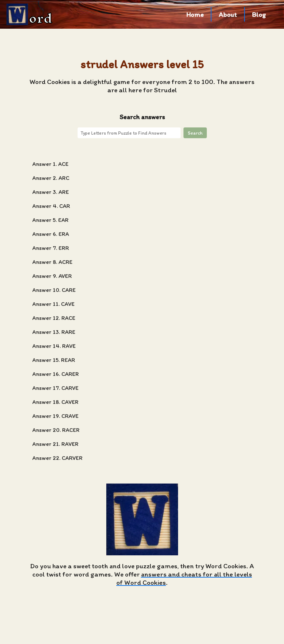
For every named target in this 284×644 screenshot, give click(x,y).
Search (195, 133)
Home (195, 15)
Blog (259, 15)
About (228, 15)
